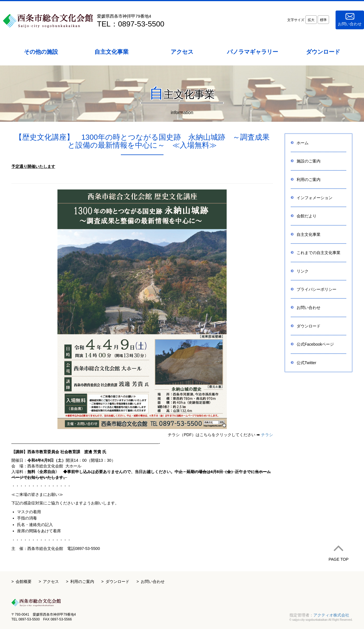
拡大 (311, 20)
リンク (303, 271)
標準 (323, 20)
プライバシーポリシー (317, 289)
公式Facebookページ (315, 344)
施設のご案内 (309, 161)
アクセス (51, 581)
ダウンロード (309, 326)
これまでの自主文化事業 (318, 253)
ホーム (303, 143)
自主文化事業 (309, 234)
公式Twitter (306, 363)
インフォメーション (315, 198)
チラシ (267, 435)
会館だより (307, 216)
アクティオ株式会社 (331, 615)
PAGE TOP (339, 550)
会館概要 (24, 581)
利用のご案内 (309, 180)
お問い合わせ (350, 20)
